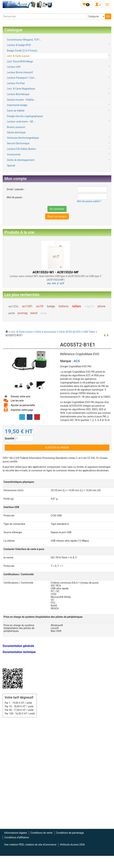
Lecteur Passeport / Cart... (22, 78)
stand (34, 313)
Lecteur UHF (14, 67)
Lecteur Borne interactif (20, 72)
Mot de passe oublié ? (89, 201)
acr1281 (27, 306)
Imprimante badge (17, 105)
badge (51, 306)
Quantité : (10, 438)
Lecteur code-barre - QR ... (21, 122)
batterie (64, 306)
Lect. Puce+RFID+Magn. (20, 61)
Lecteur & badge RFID (19, 45)
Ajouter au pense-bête (23, 405)
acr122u (13, 306)
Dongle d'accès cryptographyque (25, 116)
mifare (77, 306)
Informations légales (16, 833)
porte (12, 313)
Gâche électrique (16, 132)
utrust (43, 313)
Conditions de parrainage (70, 833)
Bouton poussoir (16, 127)
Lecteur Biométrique (18, 94)
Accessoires (14, 154)
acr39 (40, 306)
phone (102, 306)
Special (11, 166)
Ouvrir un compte (57, 216)
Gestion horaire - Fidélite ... (22, 100)
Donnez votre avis (21, 396)
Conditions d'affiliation (17, 837)
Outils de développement (21, 160)
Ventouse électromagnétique (23, 138)
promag (23, 313)
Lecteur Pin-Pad (16, 83)
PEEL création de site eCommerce (38, 845)
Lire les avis (17, 401)
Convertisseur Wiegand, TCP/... (24, 40)
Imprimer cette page (22, 410)
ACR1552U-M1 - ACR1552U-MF (56, 272)
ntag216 (89, 306)
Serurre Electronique (18, 143)
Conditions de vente (41, 833)
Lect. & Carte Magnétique (21, 89)
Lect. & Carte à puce (18, 56)
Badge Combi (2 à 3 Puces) (22, 51)
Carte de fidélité (16, 111)
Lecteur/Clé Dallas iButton (21, 149)
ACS (77, 361)
